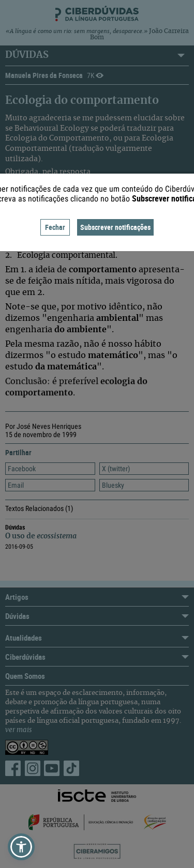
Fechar (55, 227)
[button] (21, 847)
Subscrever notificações (115, 227)
